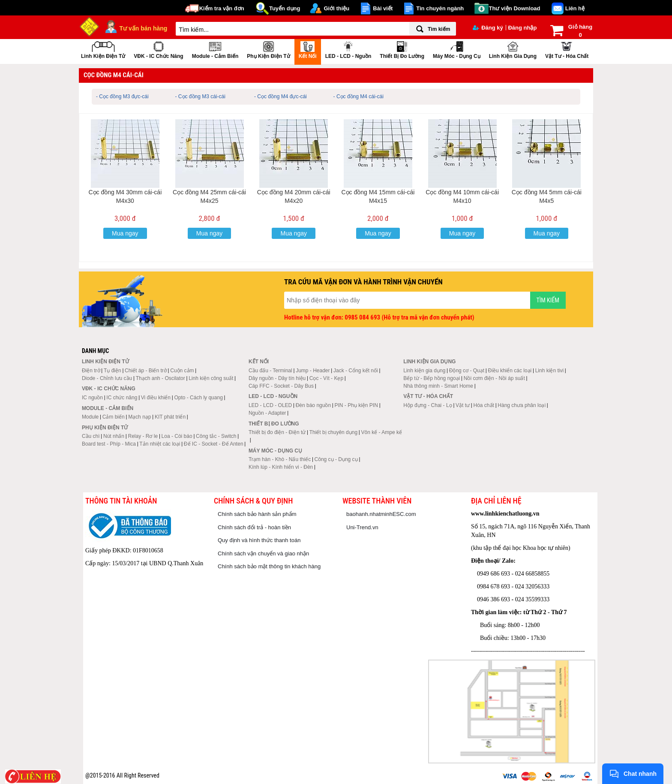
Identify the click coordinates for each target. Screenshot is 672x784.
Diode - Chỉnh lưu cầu (107, 378)
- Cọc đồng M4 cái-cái (358, 96)
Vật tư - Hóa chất (567, 49)
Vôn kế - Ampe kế (382, 432)
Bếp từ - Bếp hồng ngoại (432, 378)
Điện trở (91, 371)
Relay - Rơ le (143, 436)
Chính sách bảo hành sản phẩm (257, 514)
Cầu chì (91, 436)
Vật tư (463, 405)
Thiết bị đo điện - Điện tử (277, 432)
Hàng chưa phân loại (522, 405)
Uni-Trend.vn (362, 527)
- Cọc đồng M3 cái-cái (200, 96)
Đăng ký (488, 28)
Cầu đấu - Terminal (270, 371)
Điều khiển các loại (510, 371)
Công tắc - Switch (216, 436)
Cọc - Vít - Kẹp (326, 378)
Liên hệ (575, 8)
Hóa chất (484, 405)
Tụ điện (112, 371)
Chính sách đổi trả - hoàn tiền (254, 527)
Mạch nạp (139, 417)
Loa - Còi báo (177, 436)
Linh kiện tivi (549, 371)
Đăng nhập (522, 28)
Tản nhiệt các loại (160, 444)
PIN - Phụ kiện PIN (356, 405)
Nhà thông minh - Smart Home (438, 386)
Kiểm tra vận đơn (222, 8)
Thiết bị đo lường (402, 49)
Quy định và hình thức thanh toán (259, 540)
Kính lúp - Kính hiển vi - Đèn (281, 467)
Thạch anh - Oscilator (160, 378)
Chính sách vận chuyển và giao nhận (263, 553)
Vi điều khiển (156, 398)
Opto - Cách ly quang (198, 398)
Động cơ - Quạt (467, 371)
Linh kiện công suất (211, 378)
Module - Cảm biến (215, 49)
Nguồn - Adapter (267, 413)
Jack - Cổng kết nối (356, 371)
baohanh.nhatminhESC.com (381, 514)
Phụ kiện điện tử (268, 49)
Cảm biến (114, 417)
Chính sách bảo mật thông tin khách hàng (269, 566)
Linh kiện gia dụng (513, 49)
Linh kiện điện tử (103, 49)
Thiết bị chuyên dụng (333, 432)
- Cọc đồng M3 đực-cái (122, 96)
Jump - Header (313, 371)
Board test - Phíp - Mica (109, 444)
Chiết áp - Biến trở (146, 371)
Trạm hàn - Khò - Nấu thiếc (280, 459)
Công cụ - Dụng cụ (336, 459)
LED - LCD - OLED (270, 405)
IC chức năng (122, 398)
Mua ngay (125, 233)
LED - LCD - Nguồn (348, 49)
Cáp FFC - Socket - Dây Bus (281, 386)
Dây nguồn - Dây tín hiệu (277, 378)
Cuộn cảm (182, 371)
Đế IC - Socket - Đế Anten (214, 444)
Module (90, 417)
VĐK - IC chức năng (158, 49)
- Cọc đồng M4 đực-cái (280, 96)
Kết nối (308, 49)
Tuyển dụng (285, 8)
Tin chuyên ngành (440, 8)
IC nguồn (92, 398)
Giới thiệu (336, 8)
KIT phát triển (170, 417)
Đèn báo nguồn (313, 405)
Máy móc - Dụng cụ (457, 49)
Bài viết (383, 8)
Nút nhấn (114, 436)
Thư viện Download (515, 8)
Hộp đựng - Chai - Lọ (427, 405)
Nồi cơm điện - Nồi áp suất (494, 378)
